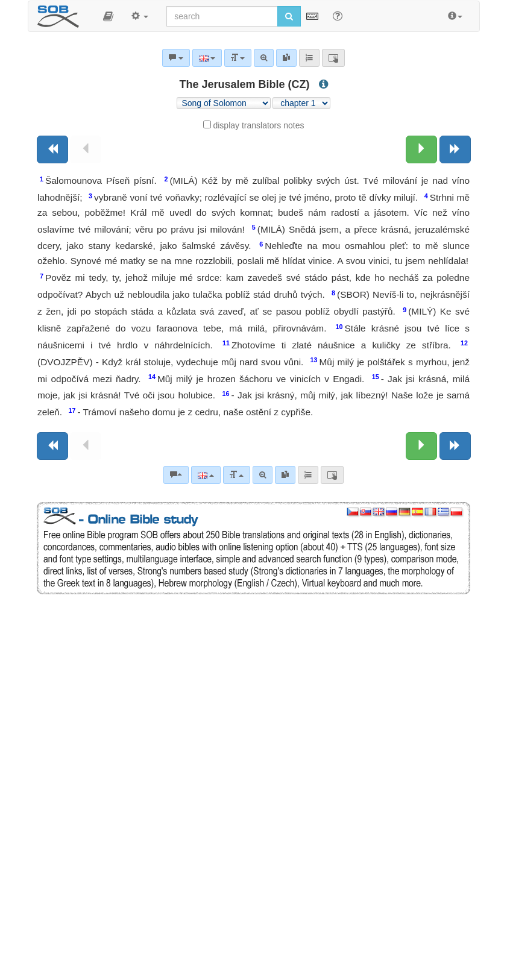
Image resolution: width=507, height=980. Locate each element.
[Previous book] (52, 149)
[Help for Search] (338, 16)
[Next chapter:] (421, 149)
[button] (108, 16)
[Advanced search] (263, 475)
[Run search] (289, 16)
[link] (285, 475)
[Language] (206, 475)
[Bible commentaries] (176, 475)
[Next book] (455, 149)
